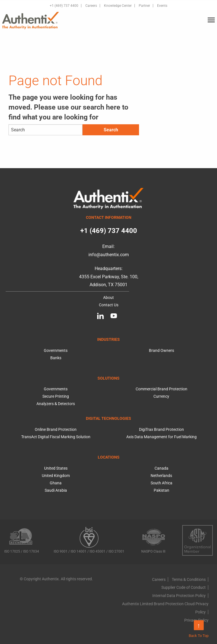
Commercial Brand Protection (161, 389)
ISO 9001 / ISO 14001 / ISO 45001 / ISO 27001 (89, 540)
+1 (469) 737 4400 (64, 6)
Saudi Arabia (56, 490)
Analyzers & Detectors (56, 404)
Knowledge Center (118, 6)
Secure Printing (56, 396)
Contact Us (109, 305)
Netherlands (161, 476)
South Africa (161, 483)
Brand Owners (161, 350)
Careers (91, 6)
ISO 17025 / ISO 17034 (22, 540)
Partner (144, 6)
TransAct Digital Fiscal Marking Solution (56, 437)
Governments (56, 350)
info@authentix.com (109, 255)
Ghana (56, 483)
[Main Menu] (211, 20)
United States (56, 468)
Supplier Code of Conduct (184, 587)
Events (162, 6)
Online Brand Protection (56, 429)
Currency (161, 396)
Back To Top (199, 629)
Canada (161, 468)
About (108, 298)
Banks (56, 358)
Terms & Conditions (189, 579)
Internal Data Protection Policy (179, 596)
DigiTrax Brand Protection (161, 429)
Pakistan (161, 490)
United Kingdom (56, 476)
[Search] (45, 130)
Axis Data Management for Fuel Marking (161, 437)
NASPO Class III (153, 540)
